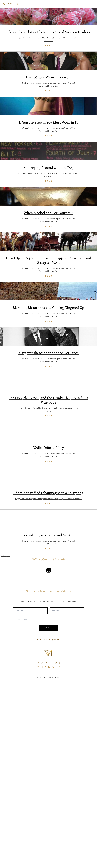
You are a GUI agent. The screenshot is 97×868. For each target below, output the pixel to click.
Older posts (6, 741)
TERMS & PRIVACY (48, 824)
